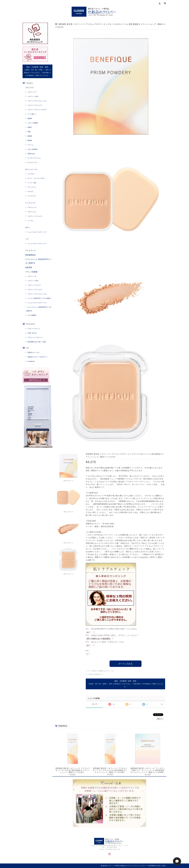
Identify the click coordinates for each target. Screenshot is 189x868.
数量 (87, 651)
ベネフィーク (32, 92)
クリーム (30, 145)
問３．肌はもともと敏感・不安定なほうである (105, 642)
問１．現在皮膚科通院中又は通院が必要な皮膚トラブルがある (111, 629)
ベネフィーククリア (34, 285)
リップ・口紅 (32, 183)
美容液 (30, 140)
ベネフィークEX (33, 96)
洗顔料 (30, 118)
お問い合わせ (32, 333)
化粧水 (30, 127)
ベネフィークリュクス (35, 105)
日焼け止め (31, 154)
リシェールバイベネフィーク (37, 232)
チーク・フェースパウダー (36, 178)
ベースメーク (30, 203)
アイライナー (32, 196)
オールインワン (33, 162)
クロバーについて (34, 329)
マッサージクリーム (34, 158)
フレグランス (30, 251)
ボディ (28, 228)
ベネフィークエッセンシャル (37, 101)
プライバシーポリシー (35, 337)
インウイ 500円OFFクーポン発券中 (39, 298)
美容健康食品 (30, 255)
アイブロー (31, 174)
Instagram (31, 361)
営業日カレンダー (34, 352)
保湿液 (30, 136)
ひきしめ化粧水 (33, 149)
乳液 (29, 132)
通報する (160, 719)
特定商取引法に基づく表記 (37, 342)
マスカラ (30, 191)
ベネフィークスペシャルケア (37, 110)
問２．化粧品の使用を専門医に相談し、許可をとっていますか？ (112, 635)
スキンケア (30, 88)
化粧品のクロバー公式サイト (38, 357)
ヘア (27, 239)
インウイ (30, 221)
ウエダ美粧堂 (32, 315)
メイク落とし (32, 114)
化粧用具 (29, 267)
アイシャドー (32, 187)
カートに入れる (125, 664)
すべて (95, 704)
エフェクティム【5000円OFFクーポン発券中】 (38, 261)
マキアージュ (32, 212)
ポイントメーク (31, 169)
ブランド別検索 (31, 272)
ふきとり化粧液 (33, 123)
